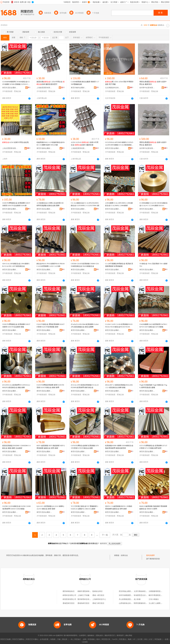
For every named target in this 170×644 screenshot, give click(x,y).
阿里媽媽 (91, 639)
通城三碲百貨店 (98, 603)
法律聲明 (82, 635)
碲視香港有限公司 (69, 599)
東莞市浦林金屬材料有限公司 (44, 148)
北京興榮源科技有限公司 (113, 88)
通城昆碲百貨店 (69, 603)
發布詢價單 (150, 555)
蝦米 (98, 639)
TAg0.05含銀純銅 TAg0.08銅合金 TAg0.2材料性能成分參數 (153, 386)
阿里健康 (158, 639)
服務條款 (91, 635)
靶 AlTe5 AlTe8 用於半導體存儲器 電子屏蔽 (119, 83)
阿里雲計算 (106, 639)
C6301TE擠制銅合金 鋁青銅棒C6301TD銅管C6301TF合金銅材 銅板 (16, 326)
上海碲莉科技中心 (99, 599)
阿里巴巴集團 (6, 639)
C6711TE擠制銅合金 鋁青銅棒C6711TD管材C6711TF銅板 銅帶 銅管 (153, 447)
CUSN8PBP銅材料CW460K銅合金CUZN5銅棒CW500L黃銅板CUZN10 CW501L (16, 83)
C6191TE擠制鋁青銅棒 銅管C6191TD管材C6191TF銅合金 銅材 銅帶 (50, 386)
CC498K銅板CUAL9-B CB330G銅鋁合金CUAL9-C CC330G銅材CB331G (153, 204)
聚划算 (65, 639)
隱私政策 (99, 635)
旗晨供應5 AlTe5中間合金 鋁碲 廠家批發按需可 (51, 83)
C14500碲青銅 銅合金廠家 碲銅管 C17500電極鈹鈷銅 (85, 83)
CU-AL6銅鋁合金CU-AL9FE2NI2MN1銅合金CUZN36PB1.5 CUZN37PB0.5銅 (85, 204)
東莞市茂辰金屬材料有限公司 (10, 88)
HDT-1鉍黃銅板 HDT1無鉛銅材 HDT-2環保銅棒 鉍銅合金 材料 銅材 (51, 447)
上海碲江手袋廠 (83, 595)
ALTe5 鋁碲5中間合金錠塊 (15, 142)
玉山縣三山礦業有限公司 (158, 603)
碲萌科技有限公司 (69, 595)
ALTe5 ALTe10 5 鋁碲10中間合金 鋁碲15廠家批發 (85, 144)
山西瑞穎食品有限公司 (127, 603)
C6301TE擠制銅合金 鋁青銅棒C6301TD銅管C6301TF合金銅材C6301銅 (16, 204)
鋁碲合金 (124, 555)
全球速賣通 (44, 639)
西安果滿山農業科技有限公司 (130, 591)
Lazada (85, 642)
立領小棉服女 (154, 599)
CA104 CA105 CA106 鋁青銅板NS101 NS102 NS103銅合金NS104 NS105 (119, 326)
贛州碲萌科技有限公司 (86, 599)
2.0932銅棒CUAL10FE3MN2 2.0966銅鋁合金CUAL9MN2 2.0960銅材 (119, 204)
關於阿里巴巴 (110, 635)
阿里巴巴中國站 (32, 639)
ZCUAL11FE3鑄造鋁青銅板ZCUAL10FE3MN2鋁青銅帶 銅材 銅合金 (85, 386)
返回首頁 (103, 543)
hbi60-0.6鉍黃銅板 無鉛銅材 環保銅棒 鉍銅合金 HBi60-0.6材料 (153, 508)
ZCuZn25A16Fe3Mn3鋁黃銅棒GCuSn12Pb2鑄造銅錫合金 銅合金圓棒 (85, 326)
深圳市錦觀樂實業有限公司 (129, 595)
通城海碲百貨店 (83, 603)
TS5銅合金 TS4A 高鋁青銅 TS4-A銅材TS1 (153, 265)
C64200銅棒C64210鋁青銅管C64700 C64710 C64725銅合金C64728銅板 (153, 326)
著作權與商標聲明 (70, 635)
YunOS (115, 639)
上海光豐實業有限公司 (10, 148)
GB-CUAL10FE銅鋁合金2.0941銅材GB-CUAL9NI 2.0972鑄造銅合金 (16, 265)
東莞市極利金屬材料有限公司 (79, 88)
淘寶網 (53, 639)
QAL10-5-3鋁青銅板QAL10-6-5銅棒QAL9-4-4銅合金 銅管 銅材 (50, 508)
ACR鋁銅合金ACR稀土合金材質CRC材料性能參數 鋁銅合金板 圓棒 (50, 204)
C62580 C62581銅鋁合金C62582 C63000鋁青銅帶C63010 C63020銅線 (16, 508)
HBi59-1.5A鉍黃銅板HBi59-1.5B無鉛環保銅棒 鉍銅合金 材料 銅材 (119, 508)
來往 (146, 639)
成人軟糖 (137, 599)
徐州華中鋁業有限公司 (147, 88)
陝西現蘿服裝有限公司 (142, 603)
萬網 (129, 639)
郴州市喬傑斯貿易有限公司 (159, 595)
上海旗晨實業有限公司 (44, 88)
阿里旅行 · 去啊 (80, 639)
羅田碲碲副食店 (69, 591)
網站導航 (129, 635)
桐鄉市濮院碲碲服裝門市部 (88, 591)
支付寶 (140, 639)
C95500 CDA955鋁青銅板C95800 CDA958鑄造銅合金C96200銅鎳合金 (85, 265)
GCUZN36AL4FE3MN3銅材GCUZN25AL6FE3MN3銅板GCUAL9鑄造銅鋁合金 (119, 144)
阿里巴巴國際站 (18, 639)
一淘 (71, 639)
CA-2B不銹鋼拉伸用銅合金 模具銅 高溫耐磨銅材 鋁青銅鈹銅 (119, 265)
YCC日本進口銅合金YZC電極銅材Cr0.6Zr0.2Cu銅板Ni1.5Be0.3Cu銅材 (85, 508)
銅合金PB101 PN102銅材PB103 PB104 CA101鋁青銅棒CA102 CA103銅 (51, 265)
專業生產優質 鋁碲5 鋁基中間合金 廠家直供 (153, 83)
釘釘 (151, 639)
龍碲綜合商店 (97, 591)
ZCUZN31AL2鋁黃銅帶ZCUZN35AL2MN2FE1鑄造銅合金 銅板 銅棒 (16, 386)
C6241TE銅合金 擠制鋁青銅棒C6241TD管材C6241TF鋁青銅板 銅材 (51, 326)
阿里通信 (123, 639)
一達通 (166, 639)
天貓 (59, 639)
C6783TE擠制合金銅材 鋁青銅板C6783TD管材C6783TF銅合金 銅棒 (85, 447)
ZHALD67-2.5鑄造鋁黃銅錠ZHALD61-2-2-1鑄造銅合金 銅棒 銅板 (119, 386)
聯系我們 (120, 635)
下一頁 (105, 535)
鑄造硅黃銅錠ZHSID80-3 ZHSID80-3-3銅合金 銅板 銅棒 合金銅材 (16, 447)
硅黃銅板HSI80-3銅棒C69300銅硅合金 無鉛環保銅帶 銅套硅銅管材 (119, 447)
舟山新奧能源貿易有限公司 (129, 599)
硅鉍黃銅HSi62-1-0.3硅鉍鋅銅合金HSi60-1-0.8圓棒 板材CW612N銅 (51, 144)
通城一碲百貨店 (98, 595)
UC (134, 639)
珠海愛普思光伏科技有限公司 (145, 595)
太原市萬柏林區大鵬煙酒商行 (145, 591)
